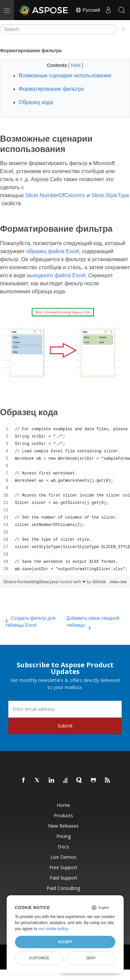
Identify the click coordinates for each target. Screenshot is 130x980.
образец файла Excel (53, 251)
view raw (118, 582)
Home (63, 805)
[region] (65, 499)
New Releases (63, 826)
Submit (65, 726)
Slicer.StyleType (110, 195)
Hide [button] (76, 65)
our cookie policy (53, 929)
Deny (91, 958)
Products (63, 815)
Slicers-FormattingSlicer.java (31, 582)
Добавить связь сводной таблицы (93, 622)
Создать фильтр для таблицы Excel (30, 622)
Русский (88, 10)
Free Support (63, 867)
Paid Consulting (63, 888)
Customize (39, 958)
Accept (65, 942)
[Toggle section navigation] (123, 29)
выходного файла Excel (56, 275)
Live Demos (63, 857)
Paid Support (63, 878)
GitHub (99, 582)
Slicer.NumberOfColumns (55, 195)
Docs (63, 847)
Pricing (63, 836)
